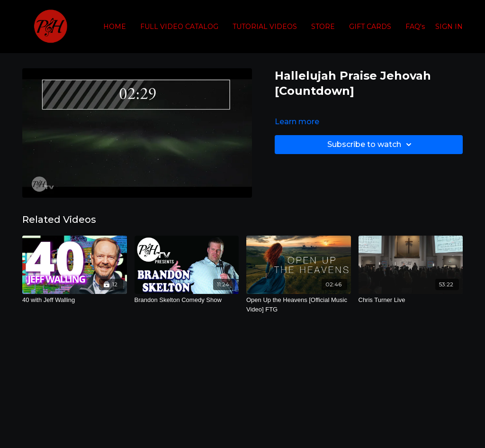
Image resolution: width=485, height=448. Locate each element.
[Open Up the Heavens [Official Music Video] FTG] (299, 305)
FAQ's (415, 27)
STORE (323, 27)
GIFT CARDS (370, 27)
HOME (115, 27)
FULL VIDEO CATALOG (179, 27)
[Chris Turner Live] (411, 300)
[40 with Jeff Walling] (75, 300)
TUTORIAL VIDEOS (265, 27)
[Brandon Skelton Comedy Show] (187, 300)
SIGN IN (449, 27)
